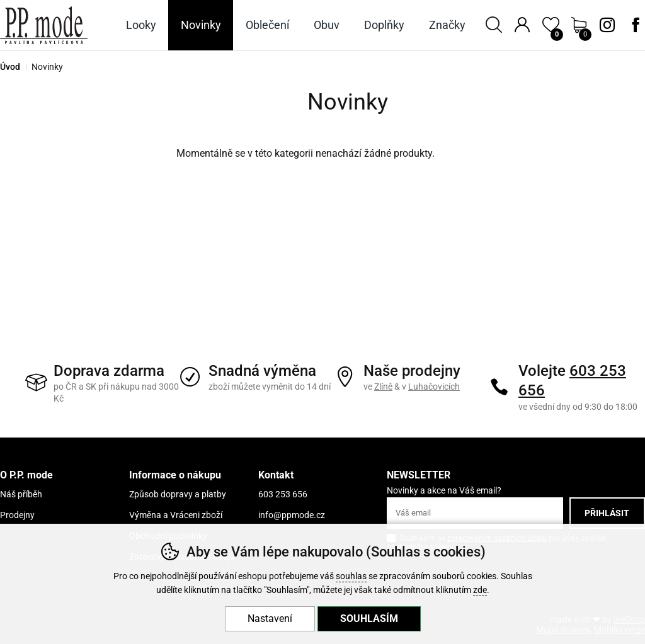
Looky (141, 25)
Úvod (10, 67)
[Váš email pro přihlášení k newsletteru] (475, 513)
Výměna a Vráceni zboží (176, 515)
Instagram (607, 25)
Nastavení (270, 619)
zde (480, 590)
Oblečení (267, 25)
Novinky (201, 25)
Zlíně (383, 387)
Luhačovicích (434, 387)
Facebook (636, 25)
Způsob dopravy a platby (178, 494)
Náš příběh (21, 494)
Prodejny (17, 515)
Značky (447, 25)
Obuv (327, 25)
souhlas (351, 576)
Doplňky (384, 25)
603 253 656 (283, 494)
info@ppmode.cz (292, 515)
